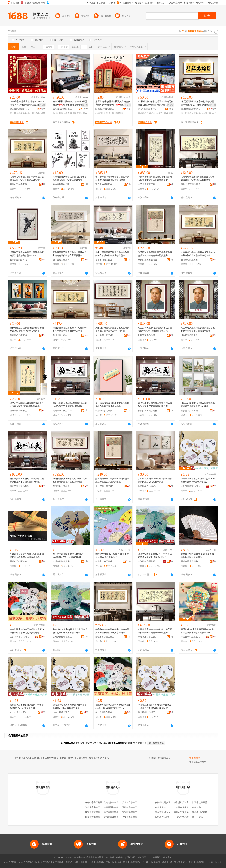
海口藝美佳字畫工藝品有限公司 (118, 817)
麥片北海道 (198, 817)
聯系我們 (157, 857)
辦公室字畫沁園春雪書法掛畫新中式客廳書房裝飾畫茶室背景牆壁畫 (112, 179)
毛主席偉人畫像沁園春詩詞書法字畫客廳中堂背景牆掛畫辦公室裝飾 (155, 329)
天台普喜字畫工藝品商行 (134, 802)
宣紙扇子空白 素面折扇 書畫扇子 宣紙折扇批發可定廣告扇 (197, 556)
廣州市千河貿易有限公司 (185, 812)
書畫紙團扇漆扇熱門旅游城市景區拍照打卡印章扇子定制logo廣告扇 (27, 631)
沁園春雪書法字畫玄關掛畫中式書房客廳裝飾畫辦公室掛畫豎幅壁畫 (155, 179)
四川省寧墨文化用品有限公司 (191, 486)
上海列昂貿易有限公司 (184, 817)
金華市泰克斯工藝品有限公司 (148, 184)
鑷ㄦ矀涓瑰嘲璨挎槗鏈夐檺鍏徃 (20, 109)
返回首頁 (142, 743)
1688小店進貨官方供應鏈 (20, 712)
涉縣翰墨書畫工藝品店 (133, 807)
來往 (185, 862)
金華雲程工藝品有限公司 (62, 260)
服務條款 (120, 857)
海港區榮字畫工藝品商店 (134, 812)
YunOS (146, 862)
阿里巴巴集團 (10, 862)
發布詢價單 (195, 758)
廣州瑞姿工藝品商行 (62, 335)
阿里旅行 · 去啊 (103, 862)
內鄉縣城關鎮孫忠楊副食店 (168, 802)
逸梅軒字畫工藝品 (94, 802)
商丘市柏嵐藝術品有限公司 (105, 184)
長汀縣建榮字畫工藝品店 (115, 812)
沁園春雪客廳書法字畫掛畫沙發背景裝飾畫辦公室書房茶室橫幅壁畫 (198, 179)
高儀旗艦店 (160, 807)
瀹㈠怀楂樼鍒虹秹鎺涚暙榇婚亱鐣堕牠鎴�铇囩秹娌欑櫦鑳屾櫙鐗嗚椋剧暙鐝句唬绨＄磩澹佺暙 (70, 103)
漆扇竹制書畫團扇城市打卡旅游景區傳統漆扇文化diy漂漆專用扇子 (155, 556)
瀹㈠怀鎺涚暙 (205, 113)
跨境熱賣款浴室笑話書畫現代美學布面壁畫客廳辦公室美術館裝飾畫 (70, 179)
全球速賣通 (58, 862)
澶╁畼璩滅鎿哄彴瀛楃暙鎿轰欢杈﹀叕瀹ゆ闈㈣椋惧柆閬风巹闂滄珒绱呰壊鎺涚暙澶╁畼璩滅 (27, 103)
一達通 (210, 862)
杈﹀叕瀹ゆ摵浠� (18, 113)
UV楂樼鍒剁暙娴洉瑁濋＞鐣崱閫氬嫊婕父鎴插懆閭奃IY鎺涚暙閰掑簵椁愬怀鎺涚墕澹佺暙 (156, 103)
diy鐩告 (108, 113)
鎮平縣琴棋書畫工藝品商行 (116, 807)
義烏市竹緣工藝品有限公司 (105, 561)
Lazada (218, 862)
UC (170, 862)
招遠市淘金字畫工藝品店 (134, 817)
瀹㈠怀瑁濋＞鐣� (61, 113)
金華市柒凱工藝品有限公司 (105, 260)
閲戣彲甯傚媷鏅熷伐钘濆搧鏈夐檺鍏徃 (105, 109)
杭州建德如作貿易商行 (62, 561)
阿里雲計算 (135, 862)
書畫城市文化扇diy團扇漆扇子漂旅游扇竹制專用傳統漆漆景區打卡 (70, 631)
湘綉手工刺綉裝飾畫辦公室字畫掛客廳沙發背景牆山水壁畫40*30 (27, 254)
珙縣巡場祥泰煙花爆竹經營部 (206, 812)
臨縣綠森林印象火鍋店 (166, 817)
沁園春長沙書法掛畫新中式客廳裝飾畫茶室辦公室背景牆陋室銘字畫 (27, 179)
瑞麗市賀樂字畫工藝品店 (97, 817)
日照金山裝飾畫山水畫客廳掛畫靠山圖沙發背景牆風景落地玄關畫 (198, 405)
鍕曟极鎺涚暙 (144, 113)
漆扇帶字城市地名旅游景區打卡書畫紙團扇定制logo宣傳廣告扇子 (198, 480)
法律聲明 (110, 857)
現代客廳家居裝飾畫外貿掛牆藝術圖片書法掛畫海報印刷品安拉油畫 (27, 329)
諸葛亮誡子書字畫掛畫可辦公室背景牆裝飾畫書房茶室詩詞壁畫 (112, 480)
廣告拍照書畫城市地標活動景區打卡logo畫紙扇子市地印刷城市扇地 (70, 556)
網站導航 (168, 857)
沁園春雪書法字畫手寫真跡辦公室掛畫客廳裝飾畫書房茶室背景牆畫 (70, 480)
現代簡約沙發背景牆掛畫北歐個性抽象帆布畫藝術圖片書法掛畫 (112, 405)
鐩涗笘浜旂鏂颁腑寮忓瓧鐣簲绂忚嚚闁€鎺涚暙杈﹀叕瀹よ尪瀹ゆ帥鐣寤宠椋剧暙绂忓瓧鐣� (198, 103)
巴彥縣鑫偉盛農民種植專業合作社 (190, 807)
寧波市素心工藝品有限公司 (191, 637)
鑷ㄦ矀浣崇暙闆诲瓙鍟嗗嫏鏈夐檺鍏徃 (62, 109)
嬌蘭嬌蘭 (197, 807)
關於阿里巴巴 (144, 857)
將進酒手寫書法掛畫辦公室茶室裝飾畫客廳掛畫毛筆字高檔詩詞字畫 (112, 329)
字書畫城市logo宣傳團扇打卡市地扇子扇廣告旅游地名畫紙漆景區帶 (155, 706)
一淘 (91, 862)
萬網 (164, 862)
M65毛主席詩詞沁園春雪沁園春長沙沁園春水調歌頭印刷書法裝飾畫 (27, 405)
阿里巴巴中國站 (43, 862)
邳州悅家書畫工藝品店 (96, 807)
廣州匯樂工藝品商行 (105, 335)
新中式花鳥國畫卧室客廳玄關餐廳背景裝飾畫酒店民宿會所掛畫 (155, 480)
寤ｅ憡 (42, 105)
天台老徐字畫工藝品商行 (115, 802)
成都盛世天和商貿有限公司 (186, 802)
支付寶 (177, 862)
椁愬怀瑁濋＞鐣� (160, 113)
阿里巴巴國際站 (26, 862)
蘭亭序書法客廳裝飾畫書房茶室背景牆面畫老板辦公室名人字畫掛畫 (112, 631)
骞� (42, 109)
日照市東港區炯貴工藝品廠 (148, 335)
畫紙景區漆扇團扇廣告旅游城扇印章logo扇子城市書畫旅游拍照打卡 (113, 706)
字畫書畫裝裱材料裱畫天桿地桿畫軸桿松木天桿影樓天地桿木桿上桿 (27, 556)
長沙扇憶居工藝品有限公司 (191, 561)
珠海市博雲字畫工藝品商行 (98, 812)
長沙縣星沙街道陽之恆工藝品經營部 (62, 184)
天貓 (76, 862)
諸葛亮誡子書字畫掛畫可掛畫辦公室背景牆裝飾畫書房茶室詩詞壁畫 (155, 254)
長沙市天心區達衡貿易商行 (20, 561)
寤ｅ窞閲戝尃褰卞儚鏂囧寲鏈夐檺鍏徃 (148, 109)
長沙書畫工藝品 (165, 758)
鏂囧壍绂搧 (118, 113)
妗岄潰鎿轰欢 (34, 113)
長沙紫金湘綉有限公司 (20, 260)
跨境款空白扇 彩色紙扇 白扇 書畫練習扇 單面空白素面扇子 (112, 556)
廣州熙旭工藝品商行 (190, 184)
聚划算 (84, 862)
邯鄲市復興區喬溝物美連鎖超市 (207, 802)
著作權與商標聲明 (95, 857)
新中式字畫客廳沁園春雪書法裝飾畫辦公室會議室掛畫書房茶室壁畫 (112, 254)
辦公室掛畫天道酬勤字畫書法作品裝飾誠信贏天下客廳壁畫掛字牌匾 (70, 405)
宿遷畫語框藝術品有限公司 (20, 411)
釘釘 (191, 862)
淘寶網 (69, 862)
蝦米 (125, 862)
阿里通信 (156, 862)
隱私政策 (131, 857)
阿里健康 (200, 862)
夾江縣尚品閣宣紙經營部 (148, 561)
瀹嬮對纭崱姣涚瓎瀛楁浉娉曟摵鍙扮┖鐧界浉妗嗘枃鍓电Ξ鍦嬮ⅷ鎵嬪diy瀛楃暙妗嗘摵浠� (113, 103)
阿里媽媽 (117, 862)
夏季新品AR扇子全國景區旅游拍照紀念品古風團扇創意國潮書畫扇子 (198, 631)
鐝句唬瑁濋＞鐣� (79, 113)
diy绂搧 (99, 113)
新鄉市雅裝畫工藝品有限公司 (20, 184)
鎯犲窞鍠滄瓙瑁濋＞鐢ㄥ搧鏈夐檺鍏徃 (191, 109)
